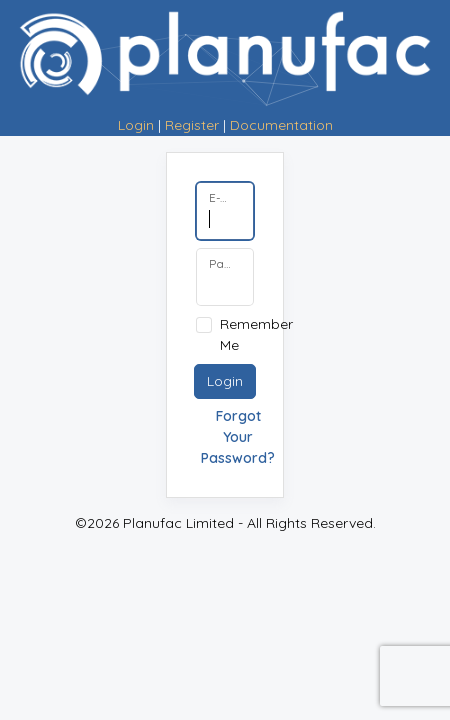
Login (136, 125)
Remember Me (256, 334)
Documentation (281, 125)
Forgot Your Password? (238, 437)
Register (192, 125)
